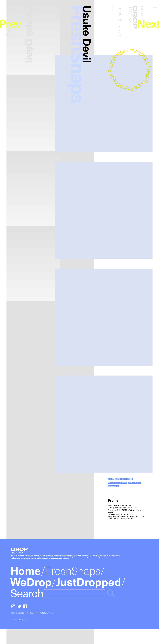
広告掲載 (21, 613)
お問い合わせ (30, 613)
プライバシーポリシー (54, 613)
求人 (37, 613)
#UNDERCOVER (114, 486)
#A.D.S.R (111, 479)
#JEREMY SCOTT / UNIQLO (117, 483)
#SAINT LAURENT (135, 483)
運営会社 (14, 613)
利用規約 (43, 613)
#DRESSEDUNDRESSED (124, 479)
